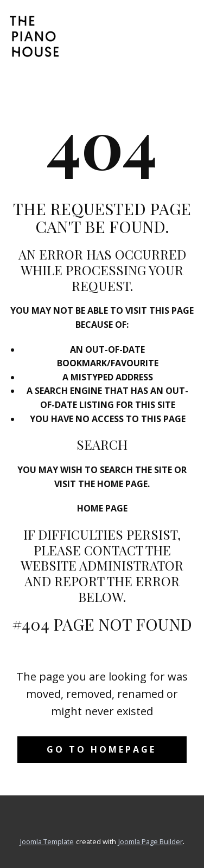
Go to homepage (101, 749)
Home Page (102, 508)
